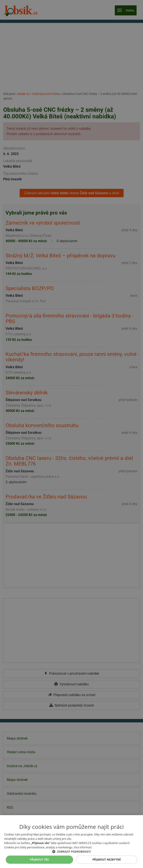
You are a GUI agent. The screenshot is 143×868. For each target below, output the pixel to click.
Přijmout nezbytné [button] (107, 860)
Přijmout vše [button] (39, 860)
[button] (71, 852)
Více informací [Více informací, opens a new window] (83, 847)
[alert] (71, 434)
